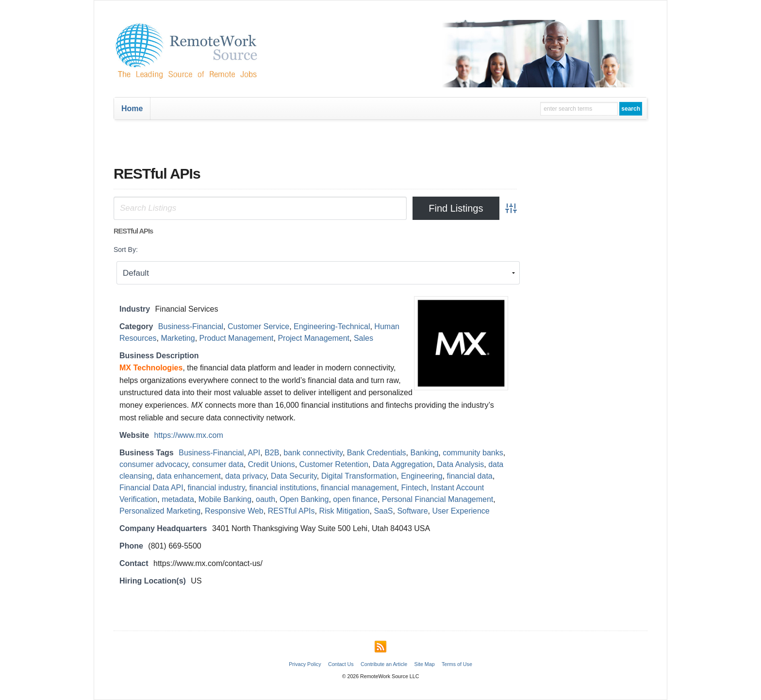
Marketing (178, 338)
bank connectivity (313, 453)
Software (412, 511)
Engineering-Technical (332, 326)
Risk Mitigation (344, 511)
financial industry (216, 488)
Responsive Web (234, 511)
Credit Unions (272, 464)
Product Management (237, 338)
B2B (272, 453)
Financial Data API (151, 488)
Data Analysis (460, 464)
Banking (425, 453)
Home (132, 108)
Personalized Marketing (160, 511)
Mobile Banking (225, 499)
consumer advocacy (154, 464)
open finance (355, 499)
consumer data (218, 464)
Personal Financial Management (438, 499)
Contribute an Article (384, 664)
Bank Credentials (377, 453)
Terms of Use (457, 664)
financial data (469, 476)
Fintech (414, 488)
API (254, 453)
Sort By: (126, 250)
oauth (265, 499)
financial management (359, 488)
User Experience (461, 511)
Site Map (425, 664)
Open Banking (304, 499)
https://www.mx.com (189, 435)
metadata (178, 499)
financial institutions (283, 488)
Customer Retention (334, 464)
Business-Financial (191, 326)
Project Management (314, 338)
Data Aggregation (403, 464)
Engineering (422, 476)
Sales (364, 338)
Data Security (294, 476)
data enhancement (189, 476)
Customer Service (258, 326)
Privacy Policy (305, 664)
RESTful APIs (291, 511)
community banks (473, 453)
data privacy (246, 476)
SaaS (383, 511)
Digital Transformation (359, 476)
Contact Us (341, 664)
